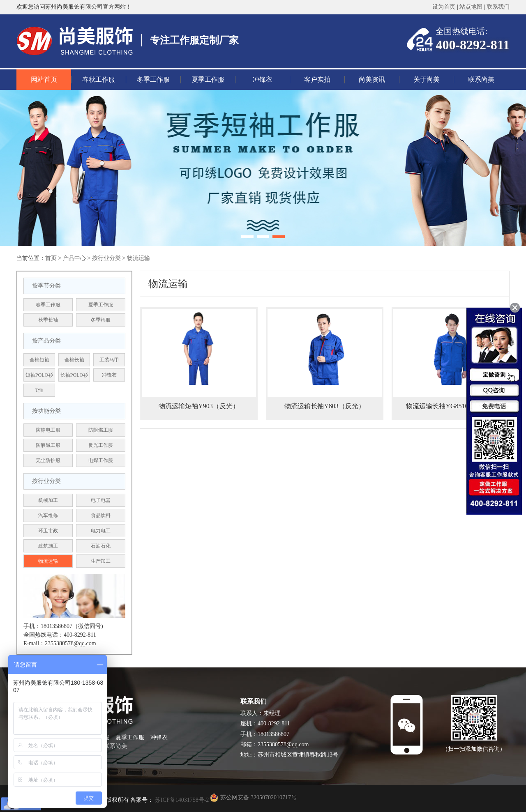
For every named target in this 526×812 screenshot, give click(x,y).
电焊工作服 (101, 460)
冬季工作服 (153, 79)
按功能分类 (46, 411)
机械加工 (48, 500)
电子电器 (101, 500)
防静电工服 (48, 430)
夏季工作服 (208, 79)
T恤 (39, 390)
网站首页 (44, 79)
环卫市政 (48, 531)
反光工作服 (101, 445)
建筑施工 (48, 546)
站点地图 (471, 7)
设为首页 (444, 7)
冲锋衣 (263, 79)
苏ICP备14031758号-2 (181, 800)
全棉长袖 (74, 360)
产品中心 (74, 258)
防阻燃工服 (101, 430)
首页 (51, 258)
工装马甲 (109, 360)
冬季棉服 (101, 320)
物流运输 (138, 258)
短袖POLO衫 (39, 375)
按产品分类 (46, 341)
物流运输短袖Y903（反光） (199, 406)
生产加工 (101, 561)
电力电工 (101, 531)
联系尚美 (481, 79)
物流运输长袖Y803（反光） (325, 406)
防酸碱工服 (48, 445)
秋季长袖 (48, 320)
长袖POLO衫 (74, 375)
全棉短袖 (39, 360)
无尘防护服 (48, 460)
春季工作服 (48, 305)
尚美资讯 (372, 79)
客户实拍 (317, 79)
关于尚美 (427, 79)
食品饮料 (101, 515)
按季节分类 (46, 286)
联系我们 (498, 7)
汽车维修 (48, 515)
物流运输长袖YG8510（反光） (450, 406)
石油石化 (101, 546)
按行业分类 (106, 258)
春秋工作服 (99, 79)
